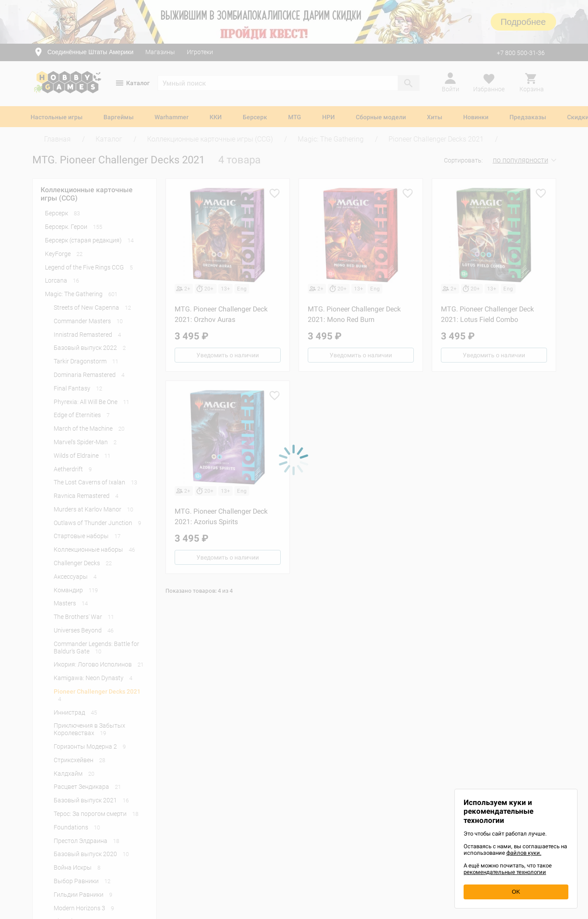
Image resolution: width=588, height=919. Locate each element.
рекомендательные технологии (505, 872)
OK (516, 892)
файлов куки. (524, 853)
